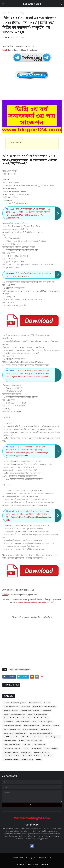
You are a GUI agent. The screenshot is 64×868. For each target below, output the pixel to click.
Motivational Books (10, 741)
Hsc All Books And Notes (12, 729)
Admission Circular (35, 703)
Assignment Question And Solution (45, 707)
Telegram (45, 602)
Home (4, 13)
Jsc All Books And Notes (12, 737)
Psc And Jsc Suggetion (11, 752)
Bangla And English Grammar (30, 710)
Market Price (26, 737)
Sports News (48, 756)
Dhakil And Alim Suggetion (12, 725)
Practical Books (36, 748)
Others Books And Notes (12, 744)
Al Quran (47, 703)
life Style (39, 760)
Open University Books (34, 741)
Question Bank (26, 752)
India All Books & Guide (31, 729)
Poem (26, 748)
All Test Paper (26, 707)
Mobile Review (38, 737)
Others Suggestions (39, 744)
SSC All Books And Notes (12, 756)
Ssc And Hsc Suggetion (11, 760)
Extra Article (46, 725)
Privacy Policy (20, 864)
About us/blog (33, 864)
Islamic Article (46, 729)
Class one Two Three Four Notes (38, 718)
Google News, (23, 602)
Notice (21, 741)
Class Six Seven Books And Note (14, 714)
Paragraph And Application (12, 748)
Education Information (31, 725)
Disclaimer (45, 864)
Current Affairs (8, 722)
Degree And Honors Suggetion (18, 13)
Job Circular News (21, 733)
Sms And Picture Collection (32, 756)
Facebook (33, 602)
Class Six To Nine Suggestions (37, 714)
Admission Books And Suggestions (15, 703)
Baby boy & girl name (11, 710)
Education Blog (32, 4)
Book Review (47, 710)
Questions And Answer (41, 752)
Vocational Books (27, 760)
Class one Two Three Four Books (14, 718)
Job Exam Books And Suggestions (41, 733)
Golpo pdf (56, 725)
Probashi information (51, 748)
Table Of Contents (17, 142)
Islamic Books (8, 733)
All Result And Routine (11, 707)
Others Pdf (26, 744)
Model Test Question (53, 737)
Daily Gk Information (23, 722)
